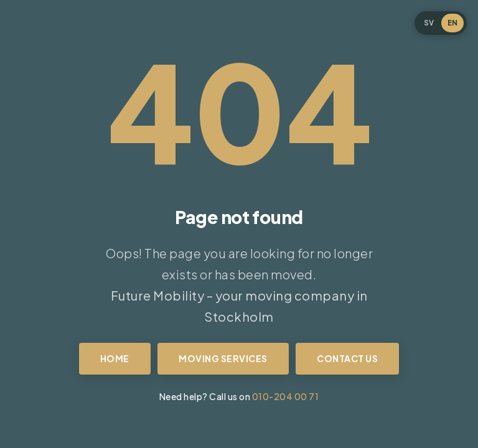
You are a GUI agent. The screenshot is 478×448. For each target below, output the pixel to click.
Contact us (347, 358)
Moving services (223, 358)
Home (115, 358)
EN (452, 23)
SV (429, 23)
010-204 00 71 (286, 396)
